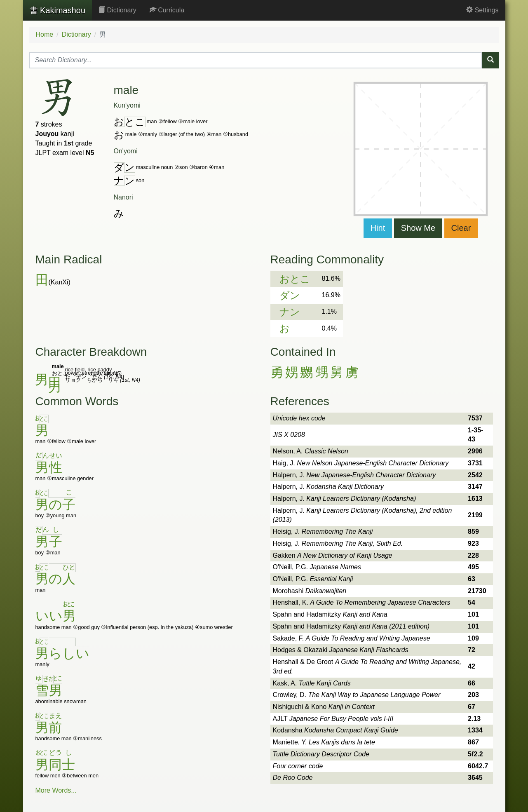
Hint (378, 228)
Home (45, 34)
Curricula (167, 10)
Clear (461, 228)
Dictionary (117, 10)
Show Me (418, 228)
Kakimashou (58, 10)
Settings (482, 10)
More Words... (56, 790)
